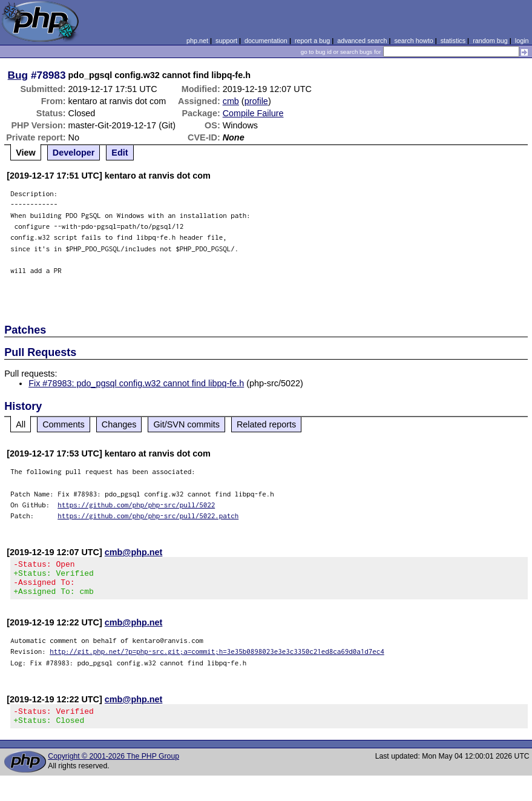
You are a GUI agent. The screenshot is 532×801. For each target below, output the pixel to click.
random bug (490, 41)
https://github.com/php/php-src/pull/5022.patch (148, 516)
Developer (74, 153)
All (21, 424)
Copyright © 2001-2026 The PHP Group (113, 767)
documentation (266, 41)
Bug (18, 75)
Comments (64, 424)
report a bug (312, 41)
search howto (413, 41)
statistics (453, 41)
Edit (120, 153)
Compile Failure (253, 113)
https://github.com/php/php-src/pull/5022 (136, 505)
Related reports (266, 424)
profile (256, 101)
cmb (231, 101)
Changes (119, 424)
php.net (197, 41)
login (522, 41)
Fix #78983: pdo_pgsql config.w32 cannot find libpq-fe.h (136, 383)
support (226, 41)
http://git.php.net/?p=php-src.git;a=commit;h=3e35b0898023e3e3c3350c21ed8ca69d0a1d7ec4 (217, 658)
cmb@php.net (134, 552)
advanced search (362, 41)
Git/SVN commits (186, 424)
